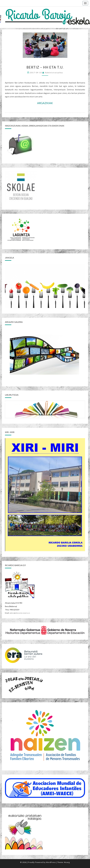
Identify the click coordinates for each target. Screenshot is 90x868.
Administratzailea (54, 73)
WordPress (51, 862)
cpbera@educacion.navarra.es (20, 613)
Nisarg (67, 862)
